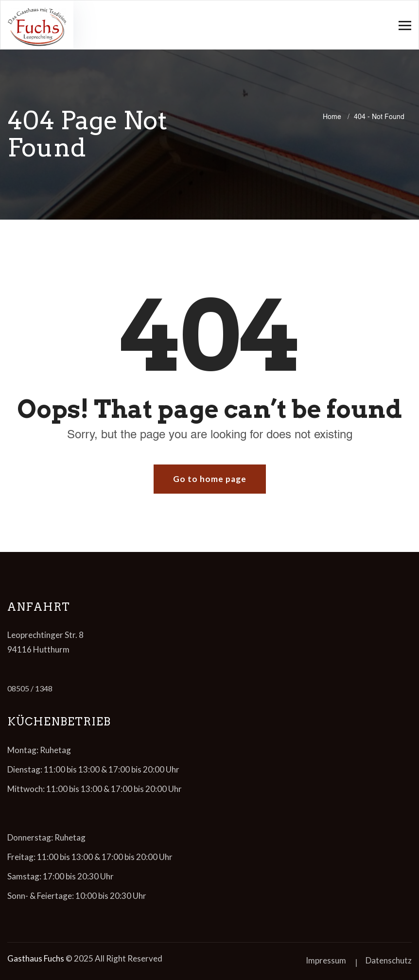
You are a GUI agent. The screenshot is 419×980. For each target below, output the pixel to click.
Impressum (326, 960)
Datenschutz (389, 960)
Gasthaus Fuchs (36, 958)
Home (334, 117)
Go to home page (210, 479)
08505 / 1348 (30, 688)
